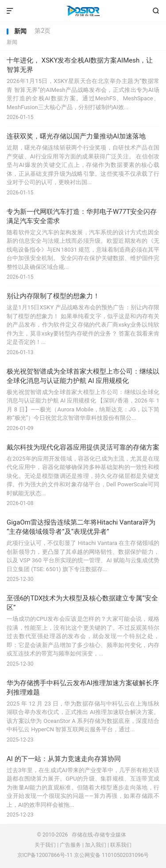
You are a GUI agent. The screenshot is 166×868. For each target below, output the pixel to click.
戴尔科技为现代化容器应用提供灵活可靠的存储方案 (83, 447)
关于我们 (45, 845)
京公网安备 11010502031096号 (111, 855)
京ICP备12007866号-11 (45, 855)
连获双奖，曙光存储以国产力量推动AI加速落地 (76, 136)
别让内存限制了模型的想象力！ (53, 296)
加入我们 (96, 845)
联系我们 (121, 845)
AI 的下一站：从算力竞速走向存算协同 (64, 759)
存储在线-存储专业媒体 (83, 11)
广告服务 (70, 845)
